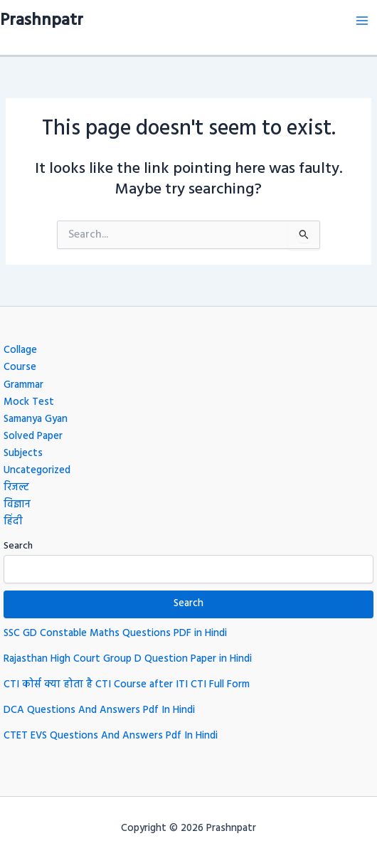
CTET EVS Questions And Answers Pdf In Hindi (111, 736)
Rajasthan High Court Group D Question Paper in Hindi (128, 659)
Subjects (23, 454)
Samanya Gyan (36, 419)
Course (20, 367)
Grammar (23, 385)
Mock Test (29, 402)
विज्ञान (17, 505)
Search (18, 546)
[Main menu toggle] (362, 21)
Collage (20, 350)
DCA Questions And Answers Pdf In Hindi (99, 710)
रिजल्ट (16, 488)
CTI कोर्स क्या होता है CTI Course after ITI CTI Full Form (127, 685)
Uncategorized (37, 471)
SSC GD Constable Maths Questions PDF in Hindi (115, 634)
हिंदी (13, 522)
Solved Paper (33, 436)
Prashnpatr (42, 21)
